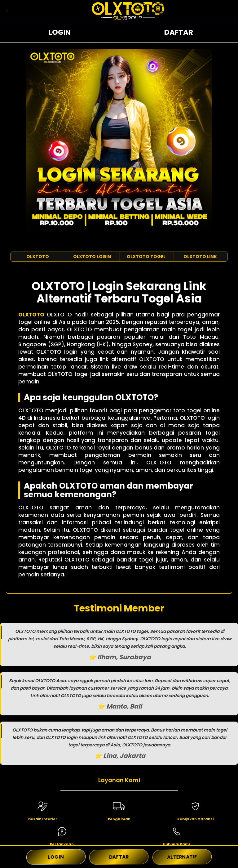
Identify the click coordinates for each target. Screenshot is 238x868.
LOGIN (59, 32)
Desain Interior (43, 819)
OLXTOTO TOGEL (146, 257)
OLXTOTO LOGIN (92, 257)
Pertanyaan (62, 844)
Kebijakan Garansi (195, 819)
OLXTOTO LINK (200, 257)
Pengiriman (119, 819)
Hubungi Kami (176, 844)
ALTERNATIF (182, 857)
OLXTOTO (38, 257)
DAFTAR (179, 32)
